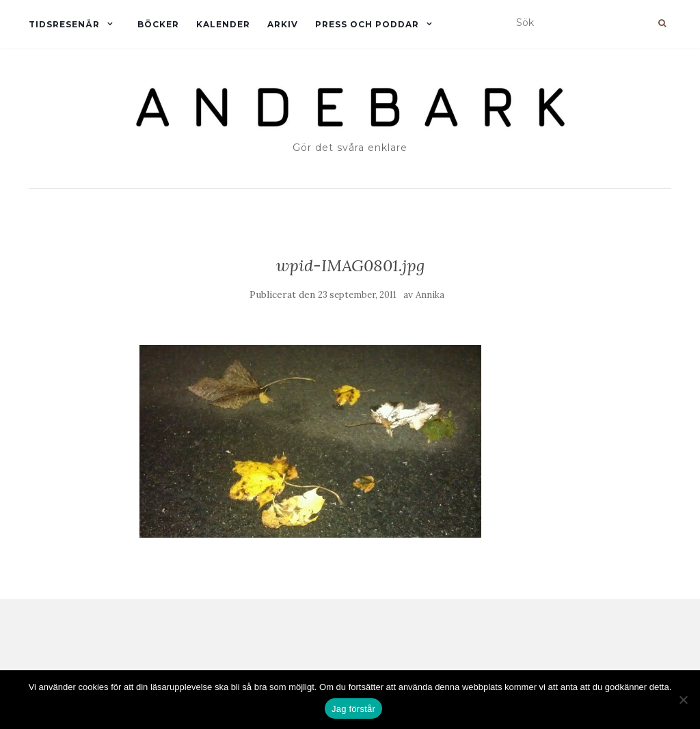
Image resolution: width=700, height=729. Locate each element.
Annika (430, 295)
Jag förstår (353, 709)
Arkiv (283, 24)
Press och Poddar (367, 24)
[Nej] (683, 700)
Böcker (158, 24)
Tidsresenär (64, 24)
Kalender (223, 24)
